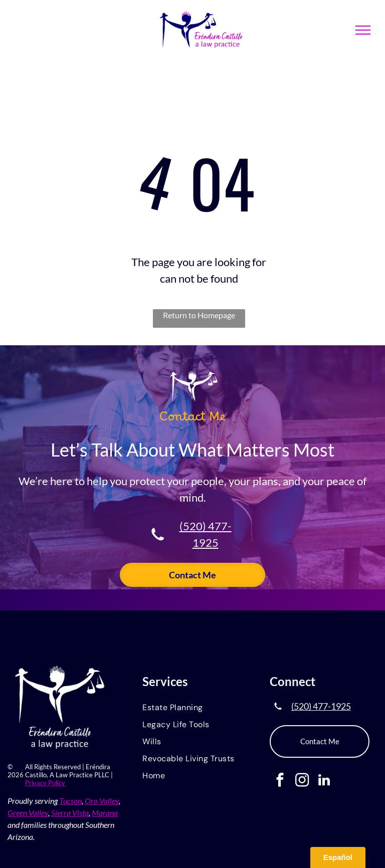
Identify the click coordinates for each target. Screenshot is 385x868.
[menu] (363, 30)
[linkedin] (324, 781)
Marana (105, 813)
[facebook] (280, 781)
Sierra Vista (70, 813)
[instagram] (302, 781)
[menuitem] (192, 708)
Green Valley (28, 813)
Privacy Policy (45, 783)
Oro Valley (102, 801)
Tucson (70, 801)
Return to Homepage (199, 315)
